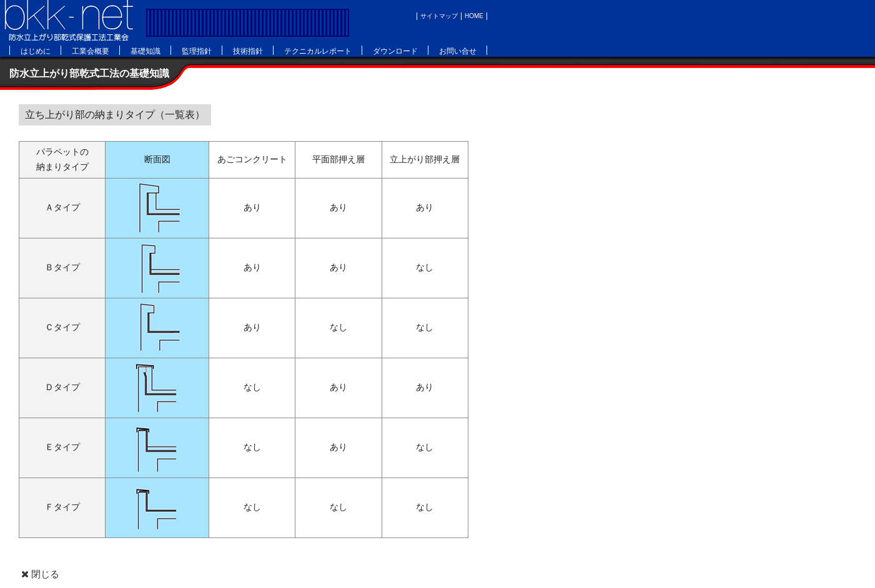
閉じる (39, 574)
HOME (474, 16)
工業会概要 (91, 51)
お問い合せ (458, 51)
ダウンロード (395, 51)
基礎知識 (146, 51)
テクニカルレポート (318, 51)
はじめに (36, 51)
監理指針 (197, 51)
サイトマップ (439, 16)
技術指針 (248, 51)
